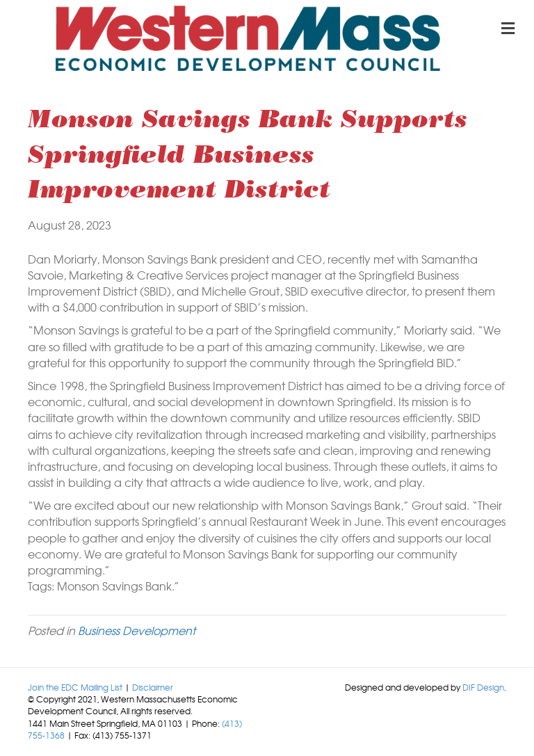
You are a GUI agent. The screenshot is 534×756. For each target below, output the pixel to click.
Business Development (137, 630)
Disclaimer (153, 687)
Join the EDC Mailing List (75, 687)
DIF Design (483, 687)
